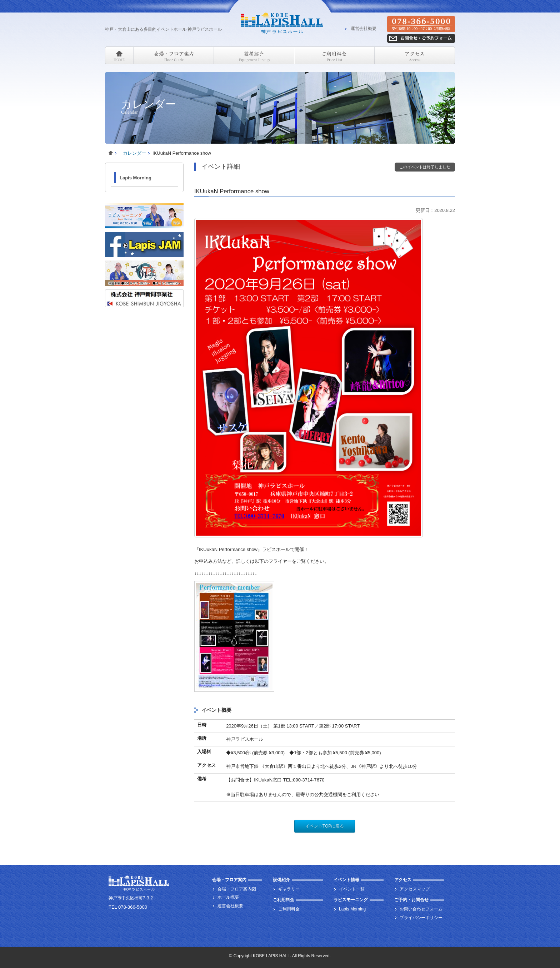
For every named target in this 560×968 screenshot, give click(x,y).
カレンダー (134, 153)
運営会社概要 (364, 29)
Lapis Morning (136, 178)
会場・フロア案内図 (237, 889)
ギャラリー (289, 889)
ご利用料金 (289, 909)
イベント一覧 (352, 889)
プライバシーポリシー (421, 918)
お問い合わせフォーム (421, 909)
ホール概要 (228, 897)
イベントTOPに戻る (325, 826)
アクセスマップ (415, 889)
